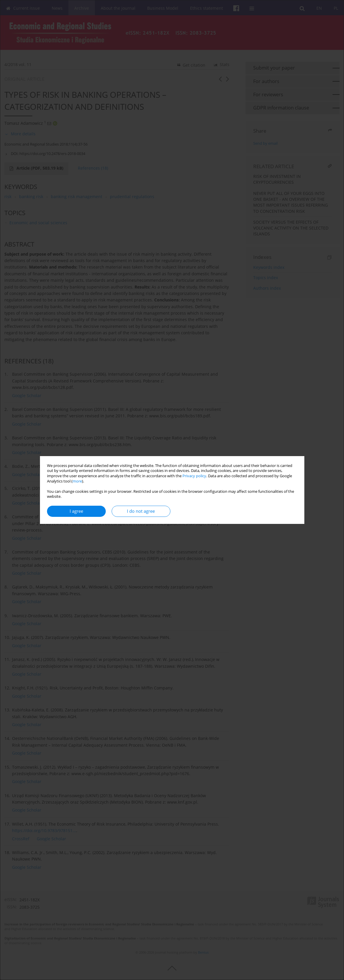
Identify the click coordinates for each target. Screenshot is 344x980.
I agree (76, 511)
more (77, 481)
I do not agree (141, 511)
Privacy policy (194, 476)
